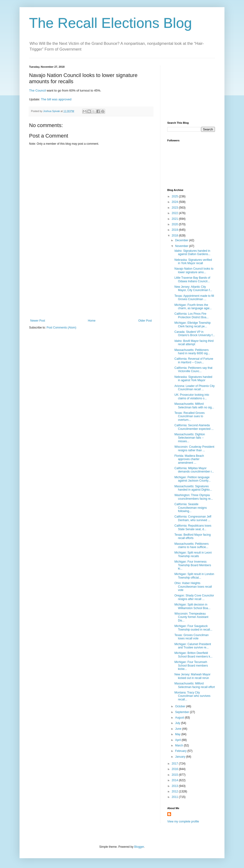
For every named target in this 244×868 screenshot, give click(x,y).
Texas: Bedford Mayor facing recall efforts (193, 536)
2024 (175, 202)
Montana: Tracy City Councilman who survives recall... (192, 696)
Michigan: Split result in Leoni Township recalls (193, 554)
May (178, 734)
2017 (175, 764)
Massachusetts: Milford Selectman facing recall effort (195, 685)
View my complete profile (183, 822)
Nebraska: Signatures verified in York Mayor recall (193, 262)
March (180, 745)
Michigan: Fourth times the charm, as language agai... (193, 307)
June (179, 729)
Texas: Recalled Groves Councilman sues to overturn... (190, 416)
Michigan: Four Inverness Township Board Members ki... (193, 565)
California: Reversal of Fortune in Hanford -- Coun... (194, 360)
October (181, 706)
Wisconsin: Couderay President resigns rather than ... (194, 448)
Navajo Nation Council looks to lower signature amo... (194, 270)
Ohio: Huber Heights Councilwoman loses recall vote (193, 587)
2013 (175, 786)
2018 (175, 236)
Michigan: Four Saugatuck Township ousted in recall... (193, 628)
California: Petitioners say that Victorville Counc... (193, 370)
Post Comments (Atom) (61, 328)
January (181, 757)
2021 (175, 219)
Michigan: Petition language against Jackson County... (193, 479)
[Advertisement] (91, 283)
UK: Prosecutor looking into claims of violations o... (192, 396)
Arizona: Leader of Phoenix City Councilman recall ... (195, 388)
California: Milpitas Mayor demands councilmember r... (194, 470)
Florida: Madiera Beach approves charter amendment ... (189, 459)
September (183, 712)
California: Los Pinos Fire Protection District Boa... (192, 315)
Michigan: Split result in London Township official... (194, 576)
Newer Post (38, 321)
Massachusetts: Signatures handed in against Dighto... (193, 488)
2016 (175, 769)
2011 (175, 797)
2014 (175, 780)
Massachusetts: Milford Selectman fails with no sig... (194, 406)
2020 (175, 224)
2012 (175, 791)
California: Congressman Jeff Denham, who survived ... (193, 518)
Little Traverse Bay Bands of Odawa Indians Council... (192, 279)
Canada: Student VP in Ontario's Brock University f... (195, 334)
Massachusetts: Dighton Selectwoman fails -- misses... (190, 438)
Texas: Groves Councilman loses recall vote (191, 637)
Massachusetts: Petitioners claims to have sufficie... (191, 545)
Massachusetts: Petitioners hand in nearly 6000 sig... (192, 352)
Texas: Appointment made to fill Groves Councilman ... (194, 298)
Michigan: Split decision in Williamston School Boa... (192, 606)
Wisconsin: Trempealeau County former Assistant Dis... (191, 617)
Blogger (139, 847)
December (182, 240)
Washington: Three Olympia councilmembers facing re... (194, 497)
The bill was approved (56, 99)
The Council (37, 90)
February (181, 751)
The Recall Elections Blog (111, 23)
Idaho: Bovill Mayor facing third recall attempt (194, 343)
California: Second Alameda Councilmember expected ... (194, 427)
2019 (175, 230)
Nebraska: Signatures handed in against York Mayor (193, 379)
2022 (175, 213)
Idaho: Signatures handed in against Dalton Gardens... (192, 252)
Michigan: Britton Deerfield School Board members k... (193, 655)
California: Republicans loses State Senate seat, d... (193, 527)
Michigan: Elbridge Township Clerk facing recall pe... (193, 324)
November (182, 246)
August (180, 718)
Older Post (145, 321)
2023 (175, 208)
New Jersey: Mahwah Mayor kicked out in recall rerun (192, 676)
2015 (175, 775)
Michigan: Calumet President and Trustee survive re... (193, 646)
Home (92, 321)
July (178, 723)
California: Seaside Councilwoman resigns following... (191, 508)
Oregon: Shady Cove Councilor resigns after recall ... (194, 597)
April (178, 740)
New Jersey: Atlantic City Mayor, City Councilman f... (193, 288)
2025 (175, 196)
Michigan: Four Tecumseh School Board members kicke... (191, 665)
